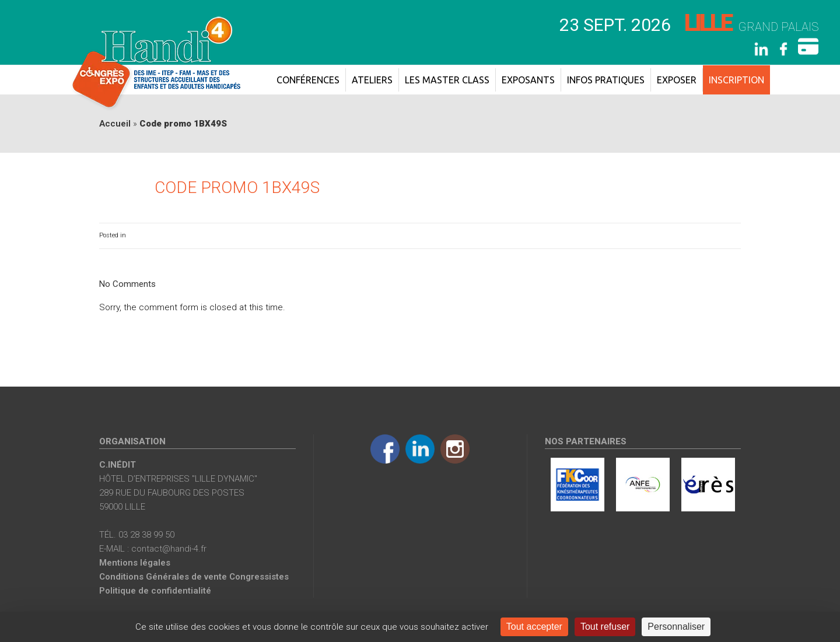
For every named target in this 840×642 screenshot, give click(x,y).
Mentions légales (135, 563)
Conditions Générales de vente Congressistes (194, 577)
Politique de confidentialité (155, 591)
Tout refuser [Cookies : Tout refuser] (605, 627)
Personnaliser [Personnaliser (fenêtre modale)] (676, 627)
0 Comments (722, 235)
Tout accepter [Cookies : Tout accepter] (534, 627)
